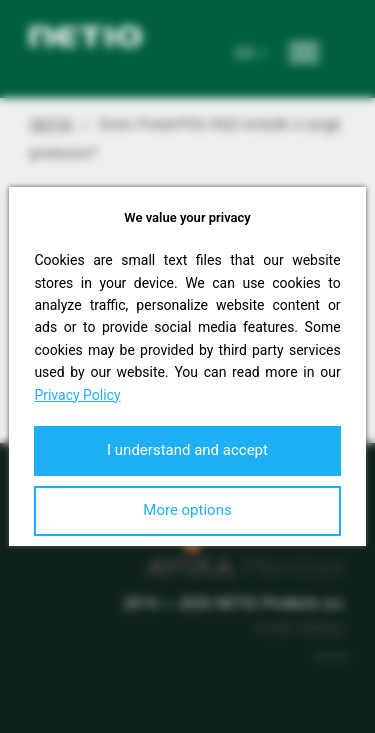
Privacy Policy (77, 395)
